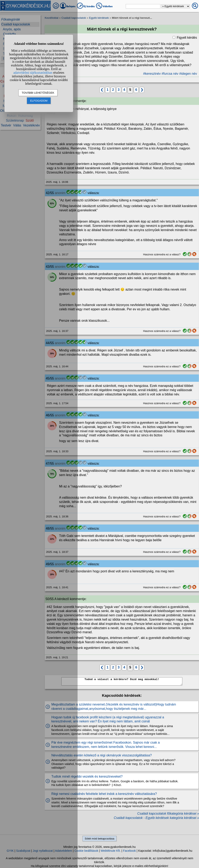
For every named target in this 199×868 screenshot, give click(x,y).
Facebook (129, 851)
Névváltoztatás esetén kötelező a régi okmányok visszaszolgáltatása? (102, 755)
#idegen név (188, 74)
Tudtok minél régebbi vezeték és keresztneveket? (87, 776)
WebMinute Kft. (111, 851)
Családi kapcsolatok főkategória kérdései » (168, 814)
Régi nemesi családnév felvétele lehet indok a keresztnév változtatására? (104, 794)
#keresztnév (152, 74)
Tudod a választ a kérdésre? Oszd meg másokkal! (122, 681)
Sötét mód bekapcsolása (99, 839)
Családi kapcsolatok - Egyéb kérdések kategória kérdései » (156, 818)
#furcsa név (170, 74)
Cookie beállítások (86, 851)
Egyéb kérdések (99, 18)
